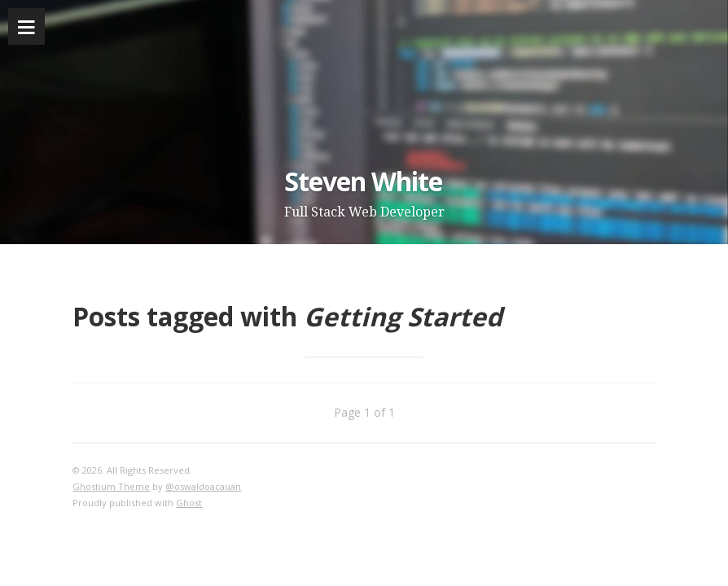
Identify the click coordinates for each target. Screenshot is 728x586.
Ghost (189, 503)
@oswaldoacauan (203, 486)
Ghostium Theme (111, 486)
